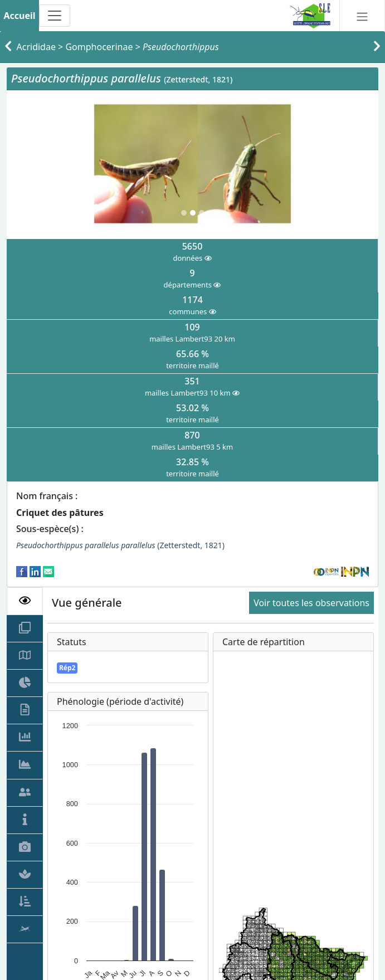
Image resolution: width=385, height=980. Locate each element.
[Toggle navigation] (55, 16)
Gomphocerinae (99, 47)
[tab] (25, 601)
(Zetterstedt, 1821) (120, 545)
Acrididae (36, 47)
